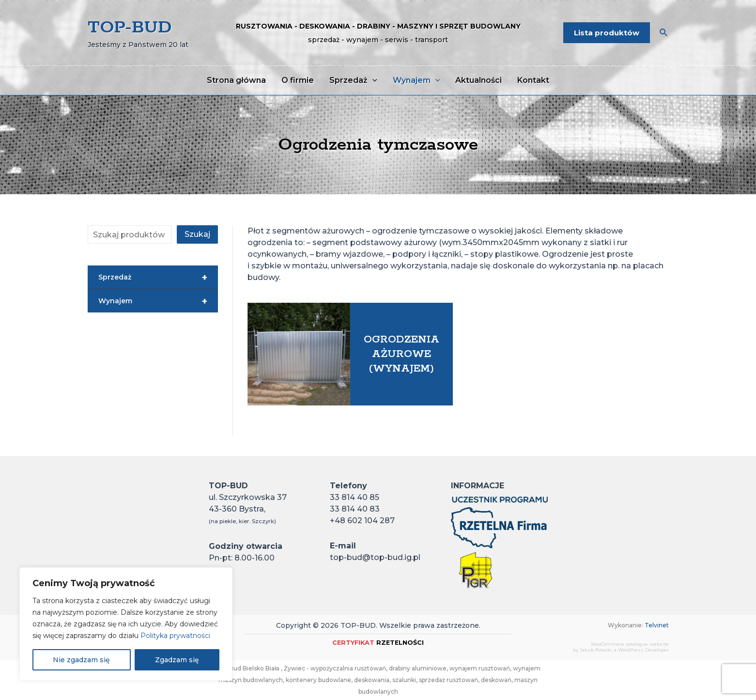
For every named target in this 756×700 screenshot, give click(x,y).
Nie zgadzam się (81, 660)
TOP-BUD (130, 28)
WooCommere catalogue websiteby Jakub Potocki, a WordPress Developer (621, 647)
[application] (372, 80)
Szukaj (197, 234)
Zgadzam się (177, 660)
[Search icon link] (664, 34)
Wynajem (153, 301)
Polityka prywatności (175, 636)
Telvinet (657, 625)
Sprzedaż (153, 278)
